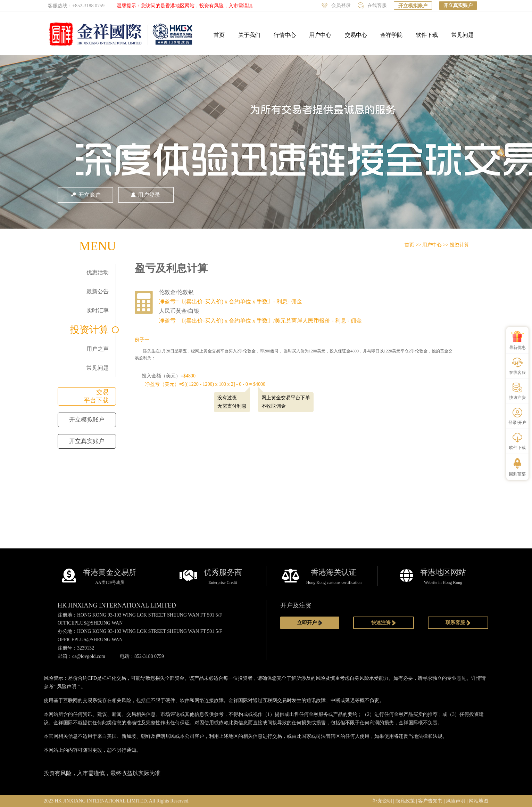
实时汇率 (98, 311)
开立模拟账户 (413, 6)
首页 (219, 35)
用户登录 (146, 195)
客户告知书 (430, 801)
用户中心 (320, 35)
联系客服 (458, 623)
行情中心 (285, 35)
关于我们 (249, 35)
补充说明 (382, 801)
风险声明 (67, 687)
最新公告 (98, 291)
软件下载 (427, 35)
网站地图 (479, 801)
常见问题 (463, 35)
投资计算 (89, 330)
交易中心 (356, 35)
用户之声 (98, 349)
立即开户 (310, 623)
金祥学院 (391, 35)
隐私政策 (405, 801)
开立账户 (85, 195)
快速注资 (384, 623)
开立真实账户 (458, 5)
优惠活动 (98, 272)
